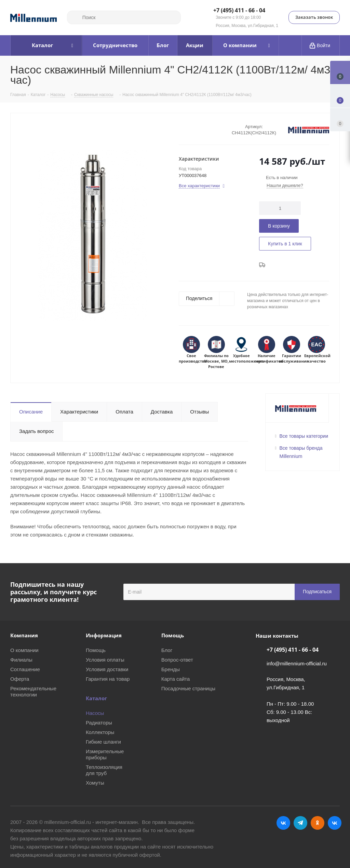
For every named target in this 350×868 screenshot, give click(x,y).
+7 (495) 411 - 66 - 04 (239, 11)
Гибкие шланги (103, 742)
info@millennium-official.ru (297, 663)
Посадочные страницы (188, 688)
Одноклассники (318, 823)
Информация (104, 635)
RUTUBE (335, 823)
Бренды (171, 669)
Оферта (20, 679)
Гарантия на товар (108, 679)
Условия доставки (107, 669)
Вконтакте (283, 823)
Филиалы (21, 660)
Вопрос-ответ (177, 660)
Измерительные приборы (105, 754)
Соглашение (25, 669)
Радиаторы (99, 723)
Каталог (96, 698)
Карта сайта (176, 679)
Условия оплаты (105, 660)
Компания (24, 635)
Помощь (96, 650)
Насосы (95, 713)
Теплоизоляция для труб (104, 770)
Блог (167, 650)
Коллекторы (100, 732)
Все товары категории (304, 436)
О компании (24, 650)
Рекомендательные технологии (33, 691)
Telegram (300, 823)
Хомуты (95, 783)
